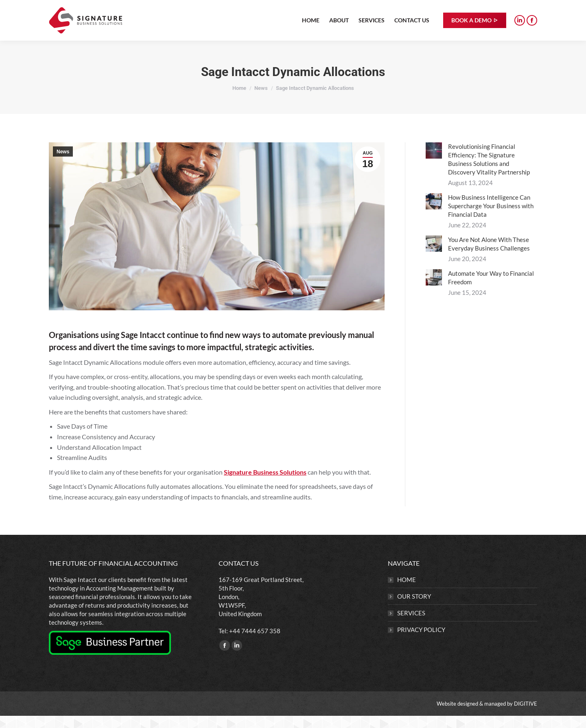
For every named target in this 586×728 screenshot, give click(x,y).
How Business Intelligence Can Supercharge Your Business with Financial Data (491, 218)
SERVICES (411, 625)
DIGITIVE (526, 716)
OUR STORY (414, 608)
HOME (407, 592)
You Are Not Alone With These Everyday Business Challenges (489, 256)
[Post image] (434, 163)
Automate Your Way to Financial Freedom (491, 290)
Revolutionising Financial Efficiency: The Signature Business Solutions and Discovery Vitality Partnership (489, 171)
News (63, 164)
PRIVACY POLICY (421, 642)
